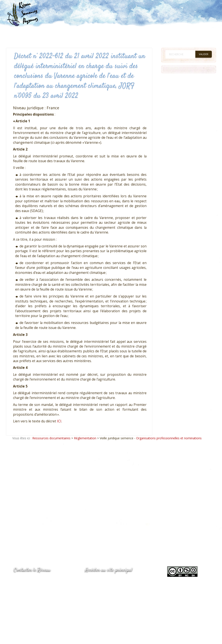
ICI (59, 421)
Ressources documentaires (51, 438)
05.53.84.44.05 (29, 581)
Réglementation (85, 438)
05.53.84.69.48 (29, 589)
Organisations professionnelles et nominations (169, 438)
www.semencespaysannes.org (109, 580)
